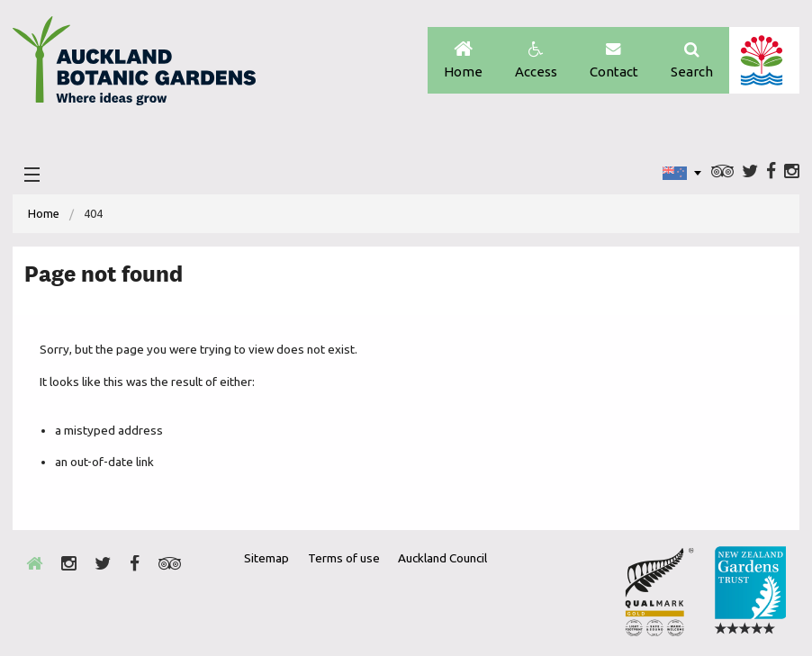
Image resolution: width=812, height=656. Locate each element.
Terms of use (344, 558)
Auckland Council (764, 60)
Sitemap (266, 558)
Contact (614, 61)
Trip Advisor (722, 172)
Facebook (771, 172)
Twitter (750, 172)
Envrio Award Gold (659, 591)
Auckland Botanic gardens (134, 66)
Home (463, 61)
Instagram (792, 172)
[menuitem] (44, 214)
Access (536, 61)
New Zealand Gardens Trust (750, 591)
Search (692, 61)
